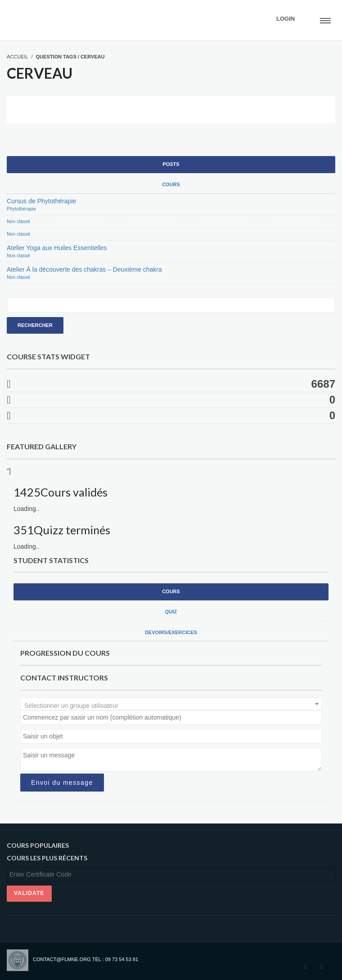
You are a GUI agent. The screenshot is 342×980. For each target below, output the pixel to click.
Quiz (171, 612)
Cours (171, 184)
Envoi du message (62, 783)
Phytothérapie (21, 209)
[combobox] (171, 704)
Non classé (18, 221)
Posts (171, 164)
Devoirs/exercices (171, 632)
